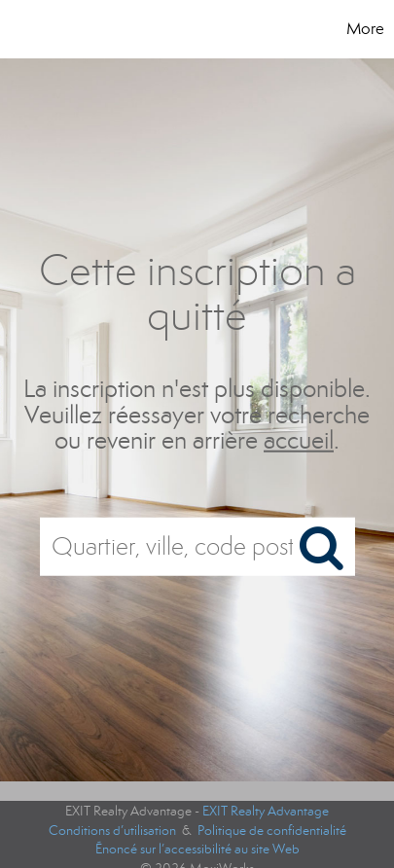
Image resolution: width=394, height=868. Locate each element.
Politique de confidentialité (272, 831)
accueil (299, 440)
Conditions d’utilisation (112, 831)
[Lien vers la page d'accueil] (65, 29)
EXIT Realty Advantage (266, 811)
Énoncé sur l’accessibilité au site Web (197, 849)
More (365, 29)
